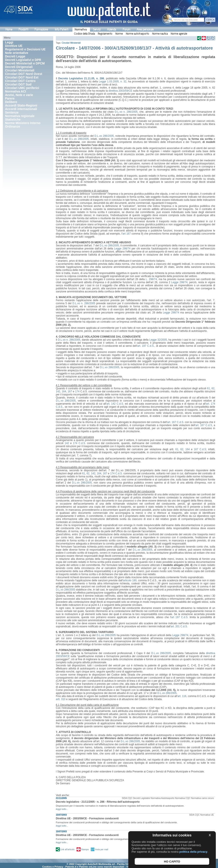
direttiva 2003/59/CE (120, 91)
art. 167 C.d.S (204, 425)
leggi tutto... (62, 809)
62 (213, 388)
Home (9, 29)
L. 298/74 (151, 279)
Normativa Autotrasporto (163, 798)
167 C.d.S (200, 449)
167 (70, 391)
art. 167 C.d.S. (176, 422)
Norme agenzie (179, 34)
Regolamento (105, 34)
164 (64, 391)
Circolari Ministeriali (71, 43)
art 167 (127, 234)
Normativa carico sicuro (202, 798)
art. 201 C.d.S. (179, 626)
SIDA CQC (127, 798)
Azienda (112, 29)
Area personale (145, 29)
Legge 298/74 (122, 249)
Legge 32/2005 (158, 340)
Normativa (81, 29)
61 (208, 388)
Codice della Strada (84, 34)
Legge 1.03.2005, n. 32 (113, 82)
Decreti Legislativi (141, 798)
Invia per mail (102, 849)
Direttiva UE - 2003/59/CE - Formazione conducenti (87, 818)
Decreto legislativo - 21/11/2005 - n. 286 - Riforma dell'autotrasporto (98, 802)
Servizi (97, 29)
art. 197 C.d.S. (146, 346)
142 (58, 391)
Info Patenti (62, 29)
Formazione (41, 29)
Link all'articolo (67, 849)
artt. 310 (61, 699)
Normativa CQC (183, 798)
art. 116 (182, 696)
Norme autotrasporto (137, 34)
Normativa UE (207, 815)
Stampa (85, 849)
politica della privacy (193, 852)
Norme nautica (160, 34)
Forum (127, 29)
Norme (119, 34)
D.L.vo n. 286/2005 (126, 112)
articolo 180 (130, 580)
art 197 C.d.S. (180, 617)
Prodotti (23, 29)
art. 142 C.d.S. (115, 404)
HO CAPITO (172, 862)
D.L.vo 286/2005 (104, 136)
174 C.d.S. (79, 443)
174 (77, 391)
